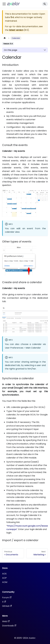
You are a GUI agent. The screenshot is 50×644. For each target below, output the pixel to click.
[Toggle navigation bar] (4, 4)
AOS (4, 574)
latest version (16, 30)
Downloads (9, 626)
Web (6, 621)
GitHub (7, 606)
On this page (11, 50)
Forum (7, 598)
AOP (4, 578)
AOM (5, 582)
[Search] (45, 4)
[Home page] (5, 38)
